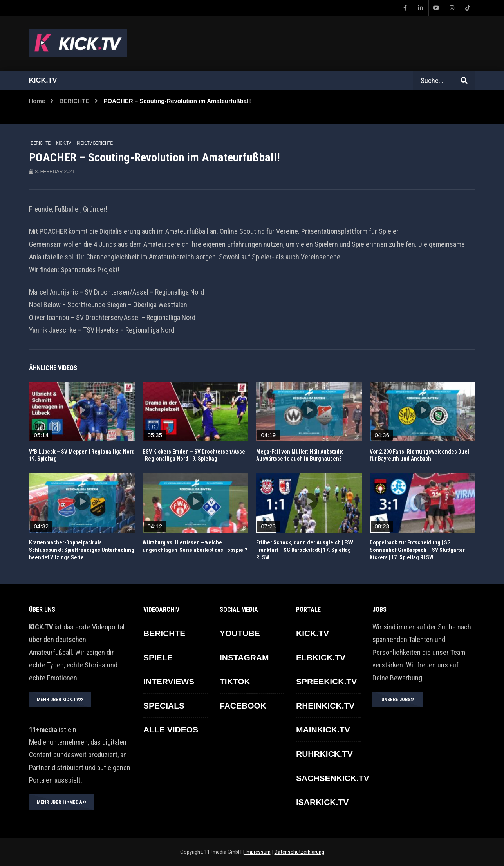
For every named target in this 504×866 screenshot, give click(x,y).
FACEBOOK (243, 706)
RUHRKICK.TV (324, 754)
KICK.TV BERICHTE (95, 143)
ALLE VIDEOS (171, 730)
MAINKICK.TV (323, 730)
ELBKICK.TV (321, 657)
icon (82, 410)
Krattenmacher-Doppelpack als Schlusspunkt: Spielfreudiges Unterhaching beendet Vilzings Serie (82, 550)
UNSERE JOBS (398, 700)
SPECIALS (164, 706)
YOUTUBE (240, 633)
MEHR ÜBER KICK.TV (60, 700)
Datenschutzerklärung (299, 852)
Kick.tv (43, 80)
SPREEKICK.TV (326, 681)
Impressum (257, 852)
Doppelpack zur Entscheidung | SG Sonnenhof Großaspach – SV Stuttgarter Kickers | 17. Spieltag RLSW (417, 550)
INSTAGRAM (244, 657)
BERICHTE (75, 101)
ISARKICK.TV (322, 802)
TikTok (235, 681)
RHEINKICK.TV (325, 706)
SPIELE (158, 657)
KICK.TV (64, 143)
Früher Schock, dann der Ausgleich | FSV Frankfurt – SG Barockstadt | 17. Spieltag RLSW (305, 550)
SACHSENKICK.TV (333, 778)
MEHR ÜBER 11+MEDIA (62, 802)
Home (37, 101)
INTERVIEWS (169, 681)
